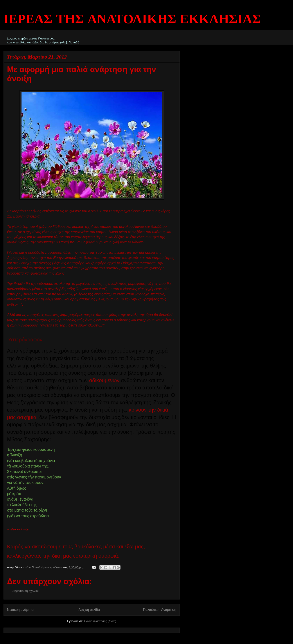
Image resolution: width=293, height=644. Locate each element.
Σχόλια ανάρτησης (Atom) (100, 621)
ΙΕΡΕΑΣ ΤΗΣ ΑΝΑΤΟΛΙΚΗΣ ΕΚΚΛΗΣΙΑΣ (132, 20)
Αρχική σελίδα (89, 610)
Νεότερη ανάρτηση (21, 610)
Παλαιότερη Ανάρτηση (160, 610)
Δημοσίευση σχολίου (26, 591)
